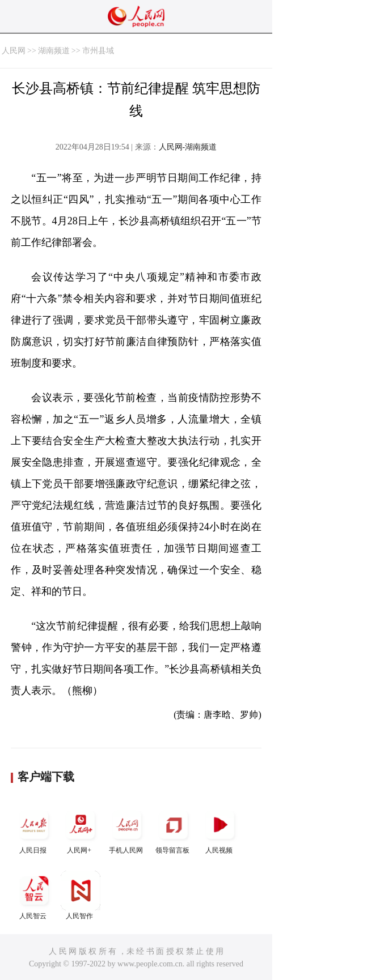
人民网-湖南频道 (188, 147)
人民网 (14, 51)
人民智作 (81, 895)
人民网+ (81, 830)
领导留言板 (174, 830)
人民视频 (220, 830)
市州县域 (98, 51)
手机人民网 (127, 830)
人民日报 (34, 830)
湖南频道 (54, 51)
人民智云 (34, 895)
